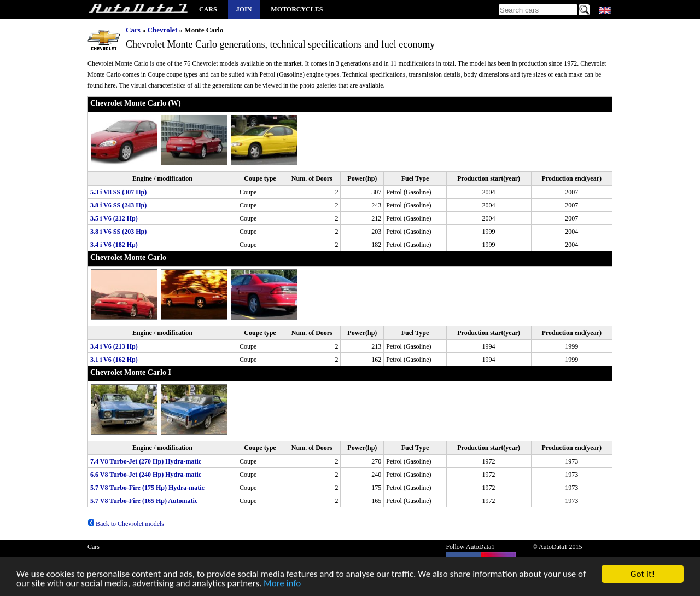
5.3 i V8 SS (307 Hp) (118, 192)
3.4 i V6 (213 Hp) (114, 346)
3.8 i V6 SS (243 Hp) (118, 205)
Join (244, 9)
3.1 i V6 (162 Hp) (114, 360)
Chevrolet (163, 30)
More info (282, 585)
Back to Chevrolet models (126, 524)
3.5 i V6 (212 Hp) (114, 218)
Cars (208, 9)
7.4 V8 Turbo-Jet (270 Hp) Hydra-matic (146, 461)
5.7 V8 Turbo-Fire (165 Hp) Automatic (144, 501)
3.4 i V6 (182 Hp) (114, 245)
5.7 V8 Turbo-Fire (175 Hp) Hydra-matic (147, 488)
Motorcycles (297, 9)
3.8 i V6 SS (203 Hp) (118, 232)
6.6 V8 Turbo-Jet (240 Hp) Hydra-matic (146, 475)
